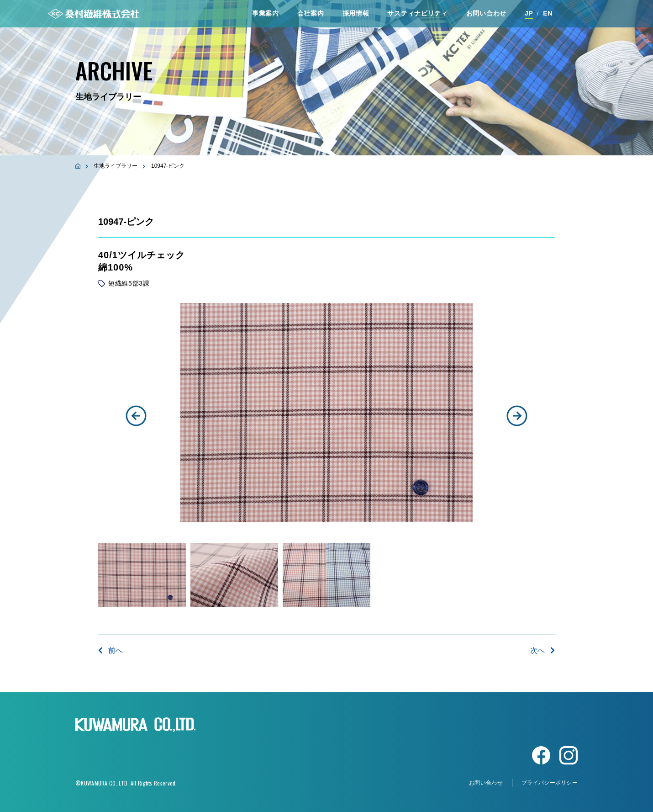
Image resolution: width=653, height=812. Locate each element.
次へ (542, 650)
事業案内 (266, 13)
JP (529, 13)
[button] (136, 416)
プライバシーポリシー (550, 783)
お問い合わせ (486, 13)
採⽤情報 (356, 13)
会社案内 (311, 13)
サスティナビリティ (417, 13)
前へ (111, 650)
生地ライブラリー (116, 166)
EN (548, 13)
